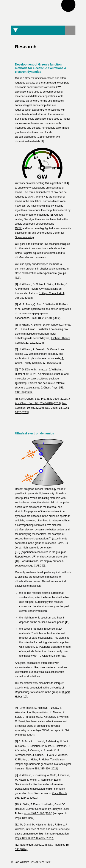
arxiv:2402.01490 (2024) (38, 813)
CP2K (18, 228)
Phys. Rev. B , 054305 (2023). (34, 838)
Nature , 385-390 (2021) (42, 769)
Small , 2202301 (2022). (46, 318)
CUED (38, 566)
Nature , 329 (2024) (33, 845)
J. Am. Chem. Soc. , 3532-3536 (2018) (43, 399)
